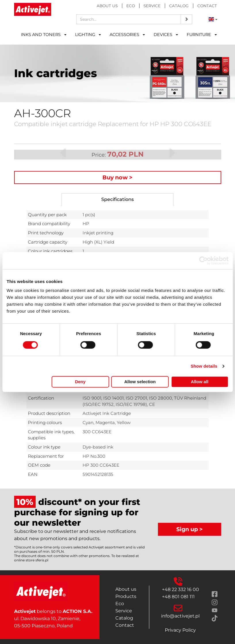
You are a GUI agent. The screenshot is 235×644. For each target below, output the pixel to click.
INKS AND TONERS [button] (44, 35)
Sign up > (190, 529)
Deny (80, 382)
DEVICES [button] (166, 35)
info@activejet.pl (180, 616)
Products (126, 596)
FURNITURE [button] (202, 35)
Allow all (200, 382)
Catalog (179, 6)
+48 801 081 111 (178, 597)
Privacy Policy (180, 630)
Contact (207, 6)
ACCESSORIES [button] (127, 35)
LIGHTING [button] (88, 35)
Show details (204, 366)
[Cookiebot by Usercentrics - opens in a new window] (203, 261)
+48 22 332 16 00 (180, 589)
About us (107, 6)
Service (152, 6)
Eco (131, 6)
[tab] (117, 200)
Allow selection (140, 382)
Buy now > (117, 177)
